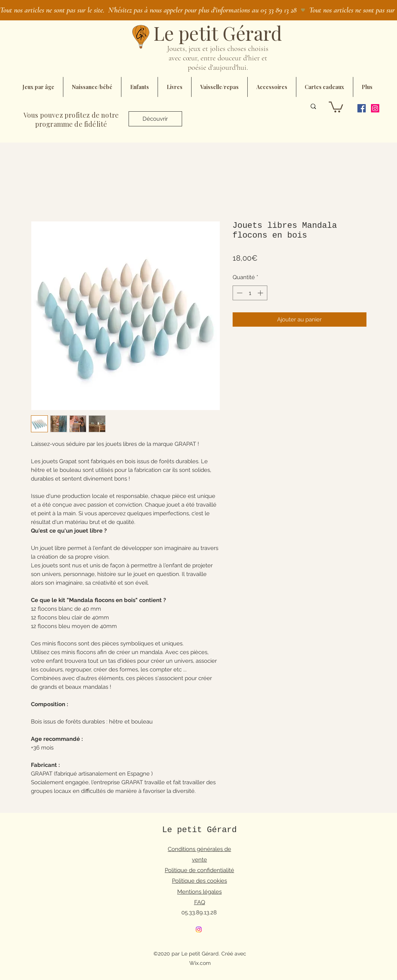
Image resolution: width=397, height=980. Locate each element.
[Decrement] (239, 293)
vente (199, 860)
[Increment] (261, 293)
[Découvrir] (155, 119)
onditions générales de (201, 849)
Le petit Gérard (199, 830)
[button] (336, 106)
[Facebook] (362, 108)
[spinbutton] (250, 293)
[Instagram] (375, 108)
